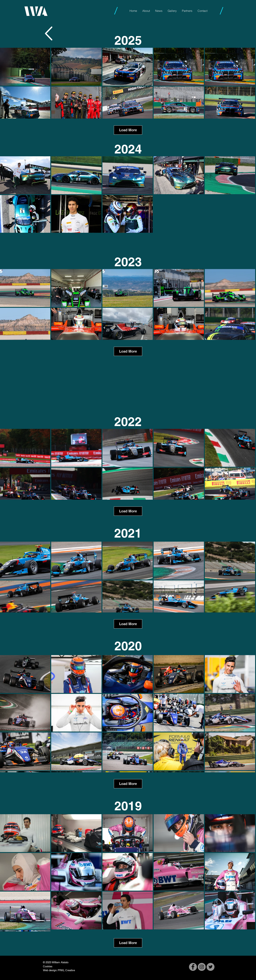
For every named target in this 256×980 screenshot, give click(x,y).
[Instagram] (202, 967)
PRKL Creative (66, 970)
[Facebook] (193, 967)
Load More (128, 130)
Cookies (48, 966)
